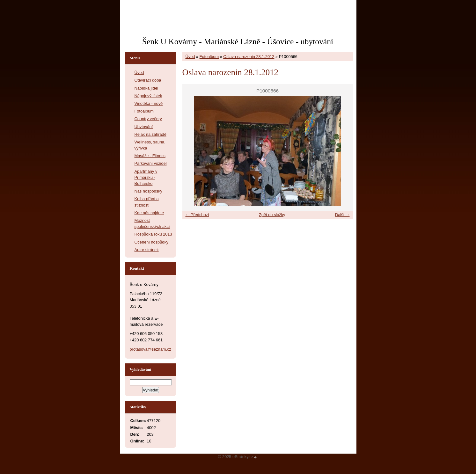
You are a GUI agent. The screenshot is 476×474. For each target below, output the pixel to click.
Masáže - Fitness (150, 156)
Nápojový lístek (148, 96)
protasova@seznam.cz (150, 349)
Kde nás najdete (149, 213)
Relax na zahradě (150, 134)
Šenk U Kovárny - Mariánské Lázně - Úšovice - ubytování (238, 42)
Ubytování (144, 127)
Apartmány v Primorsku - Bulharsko (146, 177)
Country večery (148, 119)
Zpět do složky (272, 215)
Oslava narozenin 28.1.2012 (249, 57)
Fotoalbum (209, 57)
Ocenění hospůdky (152, 242)
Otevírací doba (148, 80)
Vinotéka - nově (149, 103)
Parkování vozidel (151, 163)
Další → (342, 215)
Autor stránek (147, 250)
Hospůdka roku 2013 (153, 234)
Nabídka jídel (146, 88)
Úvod (190, 57)
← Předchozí (197, 215)
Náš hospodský (149, 191)
